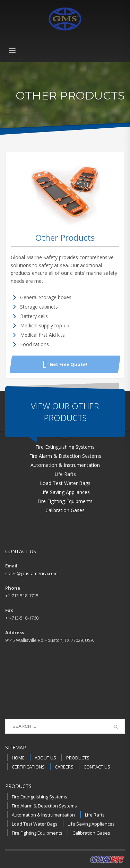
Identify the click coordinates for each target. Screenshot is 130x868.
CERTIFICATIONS (28, 767)
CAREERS (64, 767)
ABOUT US (45, 758)
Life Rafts (95, 815)
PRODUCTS (78, 758)
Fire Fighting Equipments (37, 833)
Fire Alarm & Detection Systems (44, 806)
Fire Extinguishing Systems (40, 797)
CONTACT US (97, 767)
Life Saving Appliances (91, 824)
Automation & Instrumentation (43, 815)
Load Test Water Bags (35, 824)
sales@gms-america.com (31, 573)
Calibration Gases (91, 833)
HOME (18, 758)
